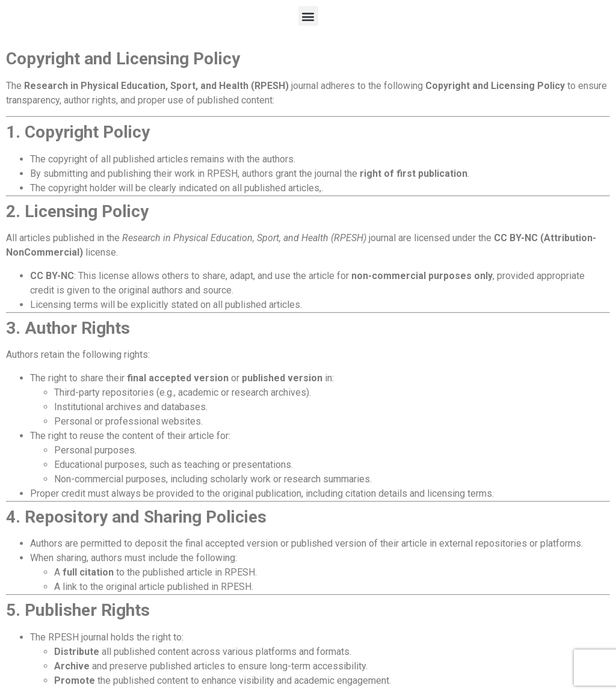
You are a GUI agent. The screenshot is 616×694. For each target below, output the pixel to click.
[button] (308, 16)
